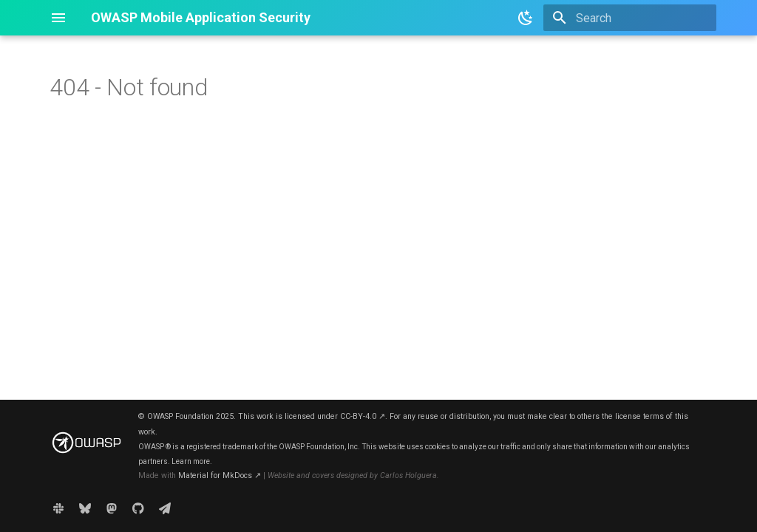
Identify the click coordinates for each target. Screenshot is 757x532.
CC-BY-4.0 (363, 416)
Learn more (191, 461)
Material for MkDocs (220, 475)
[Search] (630, 18)
